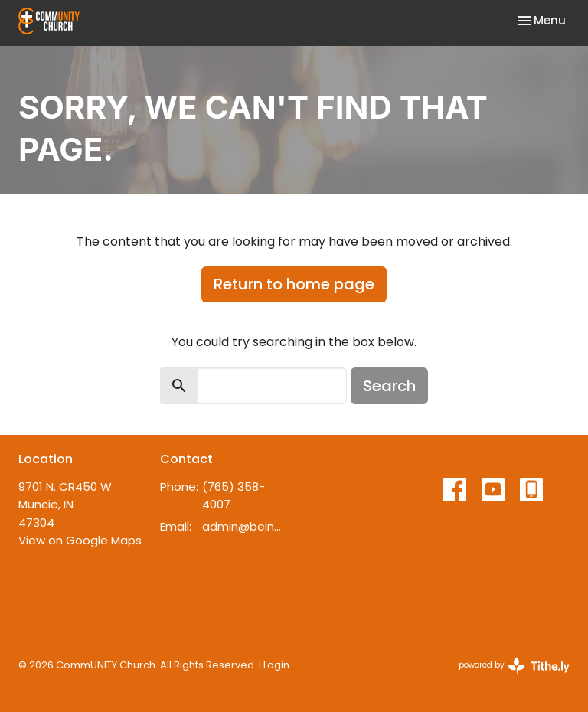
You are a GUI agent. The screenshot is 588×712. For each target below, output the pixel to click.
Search (389, 386)
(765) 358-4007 (234, 495)
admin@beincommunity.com (244, 526)
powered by (514, 666)
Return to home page (294, 284)
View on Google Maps (80, 540)
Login (276, 665)
